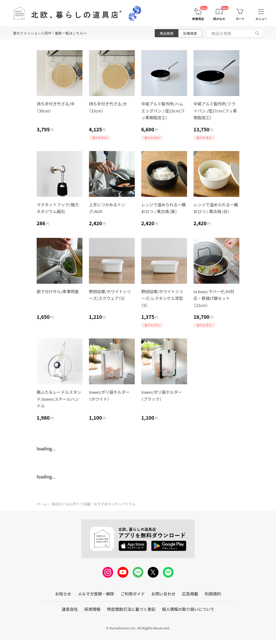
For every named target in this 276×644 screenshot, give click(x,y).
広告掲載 (190, 594)
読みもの (219, 19)
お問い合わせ (163, 594)
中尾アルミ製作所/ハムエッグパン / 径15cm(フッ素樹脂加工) (163, 111)
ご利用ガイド (133, 594)
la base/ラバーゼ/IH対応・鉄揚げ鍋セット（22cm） (214, 298)
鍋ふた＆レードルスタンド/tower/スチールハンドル (59, 399)
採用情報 (92, 609)
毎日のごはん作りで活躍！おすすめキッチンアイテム (94, 504)
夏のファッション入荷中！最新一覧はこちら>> (50, 33)
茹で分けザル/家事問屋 (58, 291)
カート (240, 19)
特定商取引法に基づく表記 (131, 609)
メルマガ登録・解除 (96, 594)
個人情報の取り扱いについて (188, 609)
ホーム (42, 504)
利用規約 (213, 594)
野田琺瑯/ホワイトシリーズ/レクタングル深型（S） (162, 298)
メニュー (261, 19)
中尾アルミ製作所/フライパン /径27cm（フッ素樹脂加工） (215, 111)
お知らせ (63, 594)
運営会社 (70, 609)
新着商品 (198, 19)
